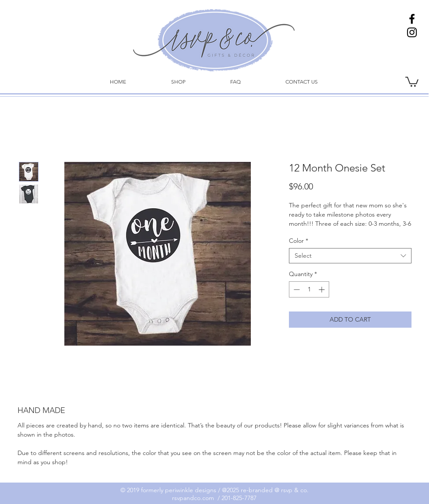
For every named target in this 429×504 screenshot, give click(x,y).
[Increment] (322, 289)
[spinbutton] (309, 289)
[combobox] (350, 256)
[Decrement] (296, 289)
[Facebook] (412, 19)
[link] (412, 81)
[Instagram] (412, 32)
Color (299, 241)
